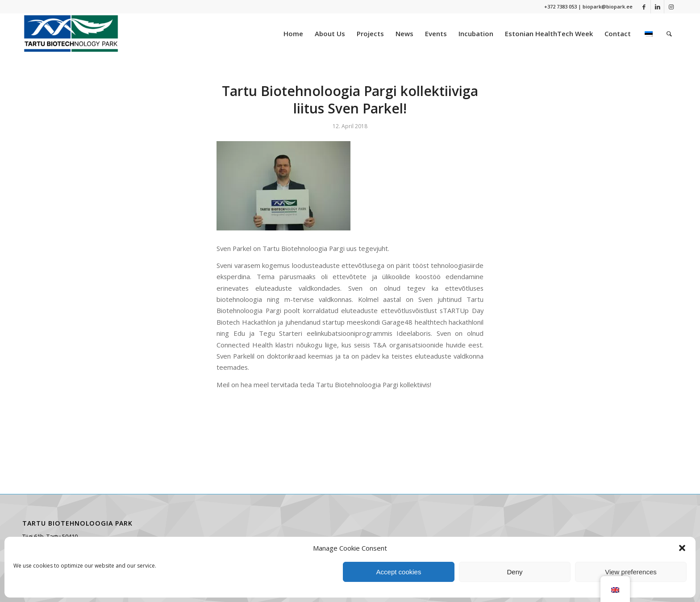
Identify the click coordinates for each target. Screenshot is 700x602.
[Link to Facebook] (644, 7)
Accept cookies (399, 572)
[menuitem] (293, 33)
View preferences (631, 572)
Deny (515, 572)
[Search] (669, 33)
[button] (682, 548)
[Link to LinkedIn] (657, 7)
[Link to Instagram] (671, 7)
